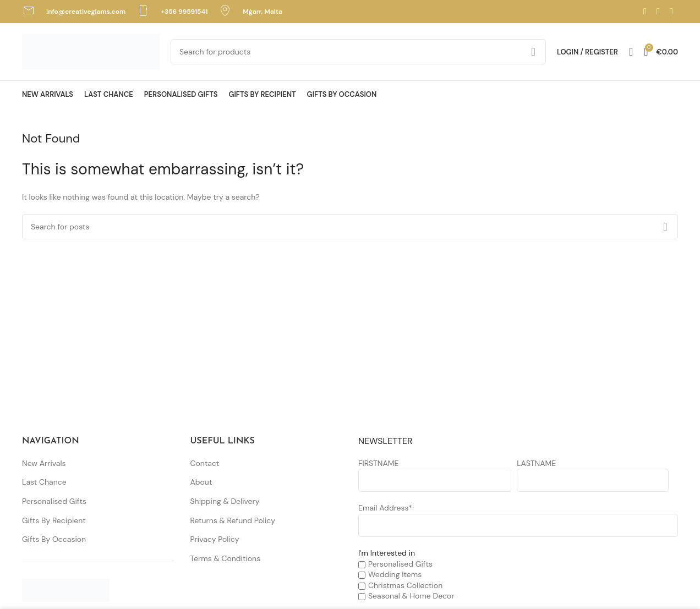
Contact (205, 463)
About (201, 482)
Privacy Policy (215, 539)
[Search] (358, 52)
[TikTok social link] (671, 11)
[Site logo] (91, 51)
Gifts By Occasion (54, 539)
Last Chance (44, 482)
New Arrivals (44, 463)
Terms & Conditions (226, 558)
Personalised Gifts (54, 501)
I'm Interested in (387, 553)
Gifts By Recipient (54, 520)
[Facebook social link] (645, 11)
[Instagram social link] (658, 11)
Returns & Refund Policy (233, 520)
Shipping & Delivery (225, 501)
